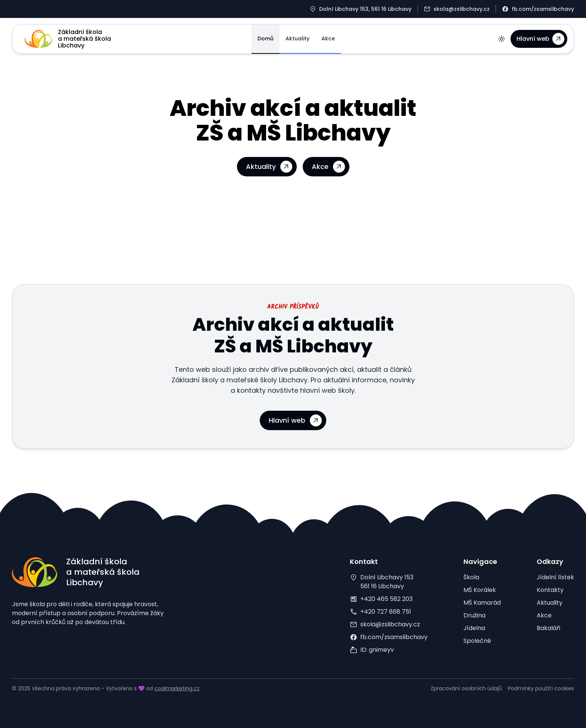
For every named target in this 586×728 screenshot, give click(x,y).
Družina (474, 615)
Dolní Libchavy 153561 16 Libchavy (387, 582)
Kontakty (550, 590)
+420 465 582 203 (386, 599)
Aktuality (297, 38)
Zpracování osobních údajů (466, 688)
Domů (266, 38)
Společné (477, 641)
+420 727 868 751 (386, 612)
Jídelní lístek (555, 577)
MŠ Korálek (480, 590)
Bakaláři (548, 628)
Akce (328, 38)
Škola (471, 577)
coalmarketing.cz (177, 688)
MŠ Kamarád (482, 603)
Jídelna (474, 628)
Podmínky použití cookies (541, 688)
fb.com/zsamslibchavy (394, 637)
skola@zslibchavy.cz (390, 624)
